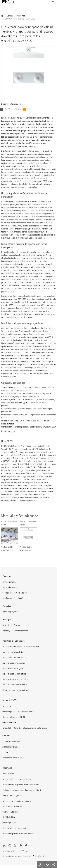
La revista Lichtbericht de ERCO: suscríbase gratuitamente (25, 731)
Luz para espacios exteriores (14, 666)
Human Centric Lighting (12, 798)
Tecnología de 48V (10, 825)
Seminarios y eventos (11, 750)
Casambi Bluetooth (10, 815)
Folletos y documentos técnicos (15, 633)
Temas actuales (8, 776)
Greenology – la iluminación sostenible (18, 714)
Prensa (5, 755)
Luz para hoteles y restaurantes (15, 687)
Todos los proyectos (10, 614)
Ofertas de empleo (10, 725)
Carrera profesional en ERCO (14, 720)
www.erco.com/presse (10, 500)
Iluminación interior (10, 585)
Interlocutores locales (11, 744)
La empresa (7, 709)
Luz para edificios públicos (13, 660)
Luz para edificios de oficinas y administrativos (21, 649)
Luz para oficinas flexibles (12, 809)
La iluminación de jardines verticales (17, 804)
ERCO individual (9, 820)
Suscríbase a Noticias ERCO (13, 760)
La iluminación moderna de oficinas (17, 782)
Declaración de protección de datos (17, 859)
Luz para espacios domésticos (14, 677)
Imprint (29, 854)
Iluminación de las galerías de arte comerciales (21, 787)
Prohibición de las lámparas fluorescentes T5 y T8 (22, 793)
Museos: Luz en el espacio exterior (16, 831)
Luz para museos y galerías (13, 655)
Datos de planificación (11, 628)
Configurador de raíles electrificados (17, 596)
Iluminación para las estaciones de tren (18, 836)
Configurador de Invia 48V (13, 601)
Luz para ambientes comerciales (15, 682)
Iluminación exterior (10, 590)
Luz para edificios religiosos (13, 671)
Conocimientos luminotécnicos (15, 693)
